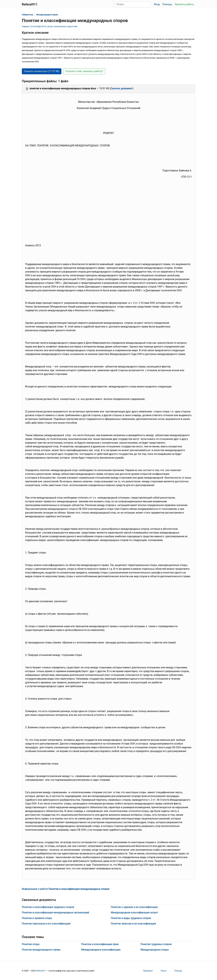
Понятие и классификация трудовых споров (48, 907)
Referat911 (41, 971)
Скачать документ (122, 88)
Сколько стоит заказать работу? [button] (84, 71)
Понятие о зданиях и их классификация (134, 907)
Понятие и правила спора (37, 918)
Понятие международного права (41, 950)
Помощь (167, 4)
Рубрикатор (27, 15)
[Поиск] (131, 4)
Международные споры (155, 950)
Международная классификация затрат (134, 912)
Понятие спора (31, 944)
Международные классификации (101, 950)
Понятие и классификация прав (100, 944)
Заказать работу (184, 4)
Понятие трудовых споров (156, 944)
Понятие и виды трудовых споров (131, 918)
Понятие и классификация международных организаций (55, 912)
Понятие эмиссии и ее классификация (133, 924)
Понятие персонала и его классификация (46, 924)
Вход (157, 4)
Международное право (47, 15)
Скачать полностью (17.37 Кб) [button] (42, 71)
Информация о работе (66, 889)
